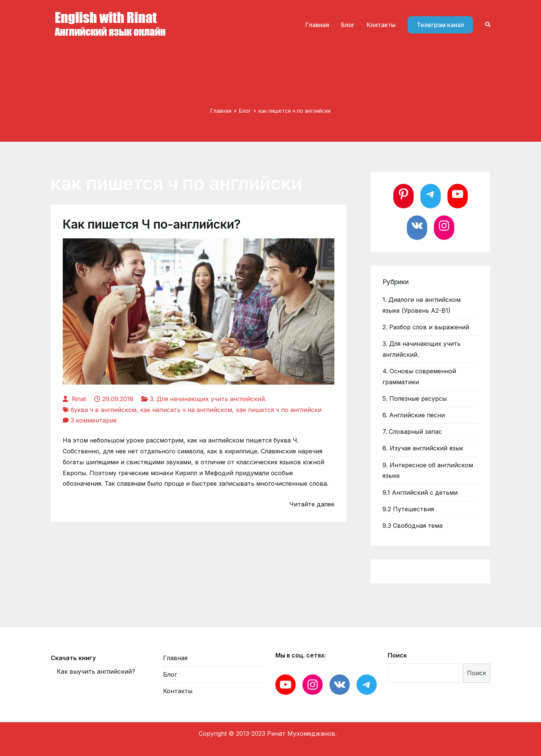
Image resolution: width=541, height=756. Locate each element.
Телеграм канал (440, 25)
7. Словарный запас (412, 432)
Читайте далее (312, 504)
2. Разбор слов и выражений (426, 327)
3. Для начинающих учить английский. (208, 399)
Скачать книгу (73, 658)
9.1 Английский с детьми (420, 492)
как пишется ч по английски (279, 410)
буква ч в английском (104, 410)
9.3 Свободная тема (413, 526)
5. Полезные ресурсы (415, 398)
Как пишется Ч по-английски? (152, 224)
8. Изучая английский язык (423, 448)
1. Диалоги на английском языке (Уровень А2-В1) (422, 305)
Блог (348, 25)
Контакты (381, 25)
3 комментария (94, 420)
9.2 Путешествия (408, 509)
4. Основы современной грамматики (419, 376)
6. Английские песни (414, 415)
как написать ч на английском (186, 410)
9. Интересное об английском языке (428, 470)
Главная (317, 25)
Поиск (397, 655)
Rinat (79, 399)
